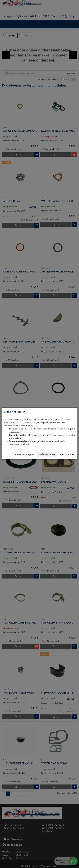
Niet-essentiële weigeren (24, 454)
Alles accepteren (67, 454)
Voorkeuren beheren (47, 454)
